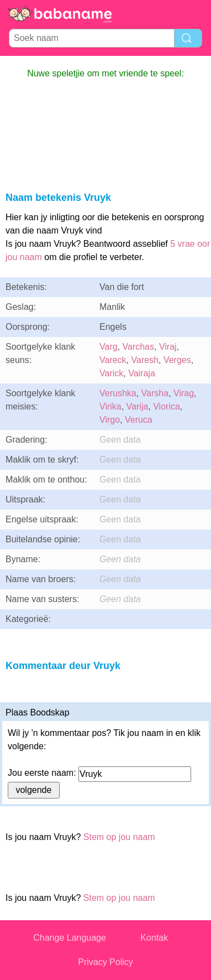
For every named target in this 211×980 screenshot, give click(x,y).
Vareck (113, 360)
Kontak (154, 938)
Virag (184, 393)
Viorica (167, 406)
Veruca (139, 420)
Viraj (168, 347)
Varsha (155, 393)
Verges (177, 360)
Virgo (110, 420)
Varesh (145, 360)
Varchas (139, 347)
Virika (110, 406)
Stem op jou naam (119, 837)
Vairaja (142, 373)
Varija (138, 406)
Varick (111, 373)
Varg (109, 347)
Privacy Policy (106, 962)
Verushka (118, 393)
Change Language (70, 938)
